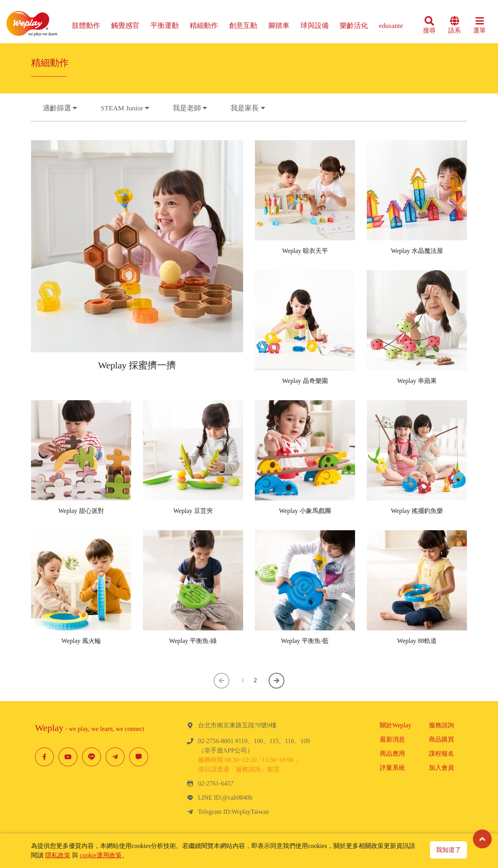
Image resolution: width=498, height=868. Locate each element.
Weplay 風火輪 (81, 641)
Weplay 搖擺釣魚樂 (417, 511)
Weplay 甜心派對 (81, 511)
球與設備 (315, 26)
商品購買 (441, 739)
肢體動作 (86, 26)
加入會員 (441, 768)
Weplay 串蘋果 (417, 384)
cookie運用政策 (101, 855)
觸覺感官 (125, 26)
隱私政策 (58, 855)
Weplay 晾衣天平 (305, 254)
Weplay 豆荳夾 (193, 511)
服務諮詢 (441, 725)
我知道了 (449, 850)
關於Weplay (395, 725)
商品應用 (392, 754)
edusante (391, 26)
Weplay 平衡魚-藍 (305, 641)
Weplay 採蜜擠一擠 (137, 371)
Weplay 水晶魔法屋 (417, 254)
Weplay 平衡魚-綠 (193, 641)
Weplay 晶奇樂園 (305, 384)
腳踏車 (279, 26)
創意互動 (243, 26)
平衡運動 (165, 26)
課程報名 (441, 754)
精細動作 (204, 26)
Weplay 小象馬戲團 (305, 511)
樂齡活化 (354, 26)
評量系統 (392, 768)
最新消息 (392, 739)
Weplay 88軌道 (417, 641)
